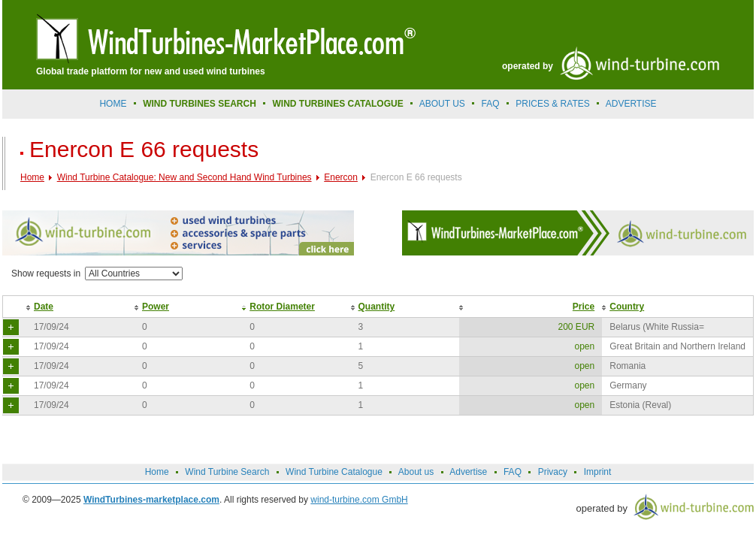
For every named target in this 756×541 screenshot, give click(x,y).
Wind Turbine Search (227, 472)
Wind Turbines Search (200, 104)
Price (584, 307)
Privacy (553, 472)
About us (442, 104)
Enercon (341, 177)
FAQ (491, 104)
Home (113, 104)
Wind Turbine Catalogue (334, 472)
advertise (631, 104)
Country (627, 307)
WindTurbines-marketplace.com (151, 500)
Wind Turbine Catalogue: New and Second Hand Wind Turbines (184, 177)
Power (156, 307)
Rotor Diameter (282, 307)
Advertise (468, 472)
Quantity (377, 307)
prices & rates (552, 104)
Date (44, 307)
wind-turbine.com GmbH (359, 500)
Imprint (598, 472)
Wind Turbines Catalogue (338, 104)
